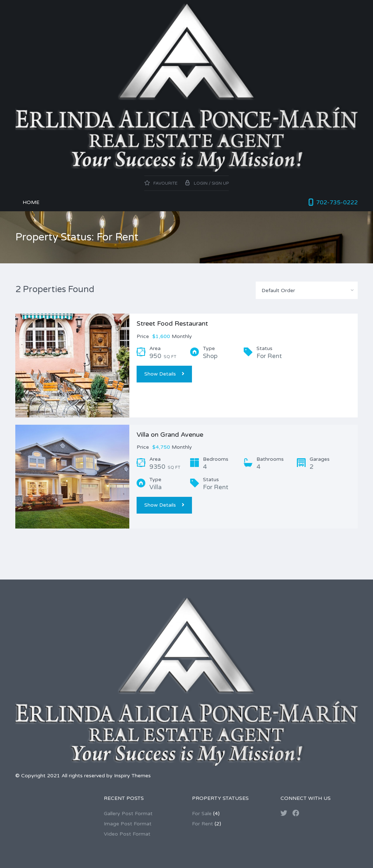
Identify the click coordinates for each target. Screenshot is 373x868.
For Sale (202, 814)
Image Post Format (128, 824)
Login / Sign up (207, 183)
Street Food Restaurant (172, 323)
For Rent (203, 824)
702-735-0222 (337, 203)
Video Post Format (127, 834)
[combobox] (307, 290)
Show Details (164, 374)
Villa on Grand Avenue (170, 435)
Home (31, 202)
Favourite (161, 183)
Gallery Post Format (128, 814)
